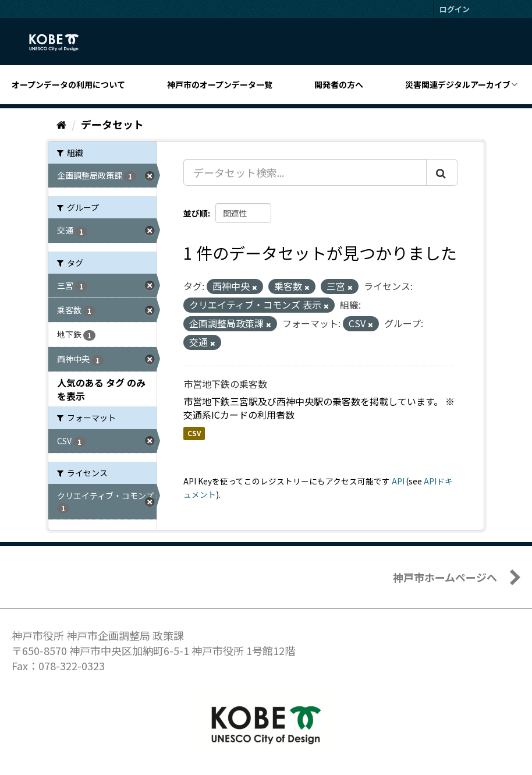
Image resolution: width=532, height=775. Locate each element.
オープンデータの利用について (68, 84)
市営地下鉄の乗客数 (225, 384)
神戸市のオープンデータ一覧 (220, 84)
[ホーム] (61, 124)
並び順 (196, 213)
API (398, 481)
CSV (194, 433)
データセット (112, 124)
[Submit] (442, 172)
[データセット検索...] (305, 172)
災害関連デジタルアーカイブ (458, 84)
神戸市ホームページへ (445, 577)
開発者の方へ (339, 84)
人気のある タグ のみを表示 (101, 389)
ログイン (455, 9)
